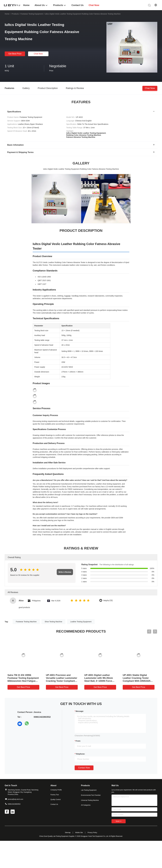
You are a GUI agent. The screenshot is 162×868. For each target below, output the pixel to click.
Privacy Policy (92, 833)
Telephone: (80, 754)
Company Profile (56, 790)
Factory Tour (55, 795)
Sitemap (68, 833)
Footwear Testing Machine (26, 622)
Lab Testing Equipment (89, 790)
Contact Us (54, 804)
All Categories (86, 805)
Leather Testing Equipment (81, 622)
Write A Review (65, 572)
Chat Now (38, 54)
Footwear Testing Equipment (32, 14)
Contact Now (84, 768)
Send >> (119, 821)
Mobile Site (79, 833)
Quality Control (56, 800)
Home (7, 14)
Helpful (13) (108, 601)
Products (15, 14)
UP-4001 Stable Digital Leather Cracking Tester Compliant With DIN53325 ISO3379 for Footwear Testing (137, 681)
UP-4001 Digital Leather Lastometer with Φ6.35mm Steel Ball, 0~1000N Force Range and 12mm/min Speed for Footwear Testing (100, 681)
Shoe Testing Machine (53, 622)
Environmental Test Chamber (91, 795)
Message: (80, 711)
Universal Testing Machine (90, 800)
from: (78, 741)
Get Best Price (15, 54)
